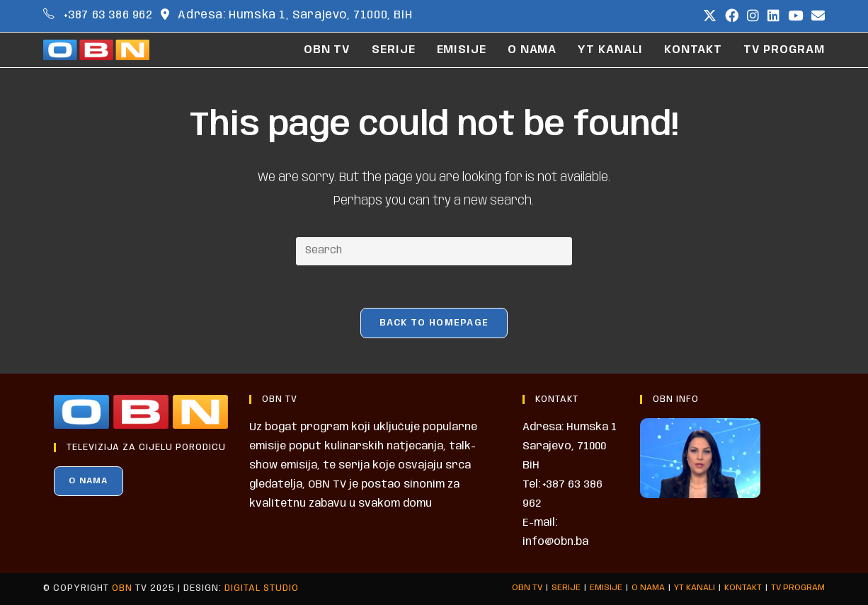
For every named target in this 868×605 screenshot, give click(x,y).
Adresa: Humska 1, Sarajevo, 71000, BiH (295, 15)
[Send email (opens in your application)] (816, 16)
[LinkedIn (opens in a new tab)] (773, 16)
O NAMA (88, 481)
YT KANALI (695, 588)
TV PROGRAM (798, 588)
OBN (122, 588)
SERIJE (566, 588)
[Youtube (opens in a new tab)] (795, 16)
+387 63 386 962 (108, 15)
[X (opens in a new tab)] (710, 16)
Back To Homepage (434, 323)
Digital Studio (262, 588)
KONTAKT (743, 588)
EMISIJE (606, 588)
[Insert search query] (434, 251)
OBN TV (527, 588)
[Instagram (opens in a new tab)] (753, 16)
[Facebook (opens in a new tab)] (732, 16)
